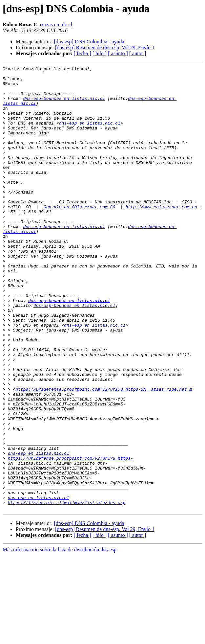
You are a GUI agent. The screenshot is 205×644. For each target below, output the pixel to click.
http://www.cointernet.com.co (161, 235)
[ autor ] (138, 53)
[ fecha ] (82, 53)
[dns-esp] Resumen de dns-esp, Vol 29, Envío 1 (105, 47)
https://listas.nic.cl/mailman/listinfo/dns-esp (67, 590)
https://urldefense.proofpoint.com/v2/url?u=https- (71, 537)
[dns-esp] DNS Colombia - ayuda (89, 42)
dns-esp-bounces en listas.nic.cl (64, 105)
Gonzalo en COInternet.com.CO (79, 235)
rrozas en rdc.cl (56, 24)
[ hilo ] (100, 53)
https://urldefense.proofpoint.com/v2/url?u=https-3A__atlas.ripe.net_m (104, 454)
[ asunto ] (118, 53)
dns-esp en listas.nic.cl (90, 135)
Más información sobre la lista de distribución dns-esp (60, 638)
